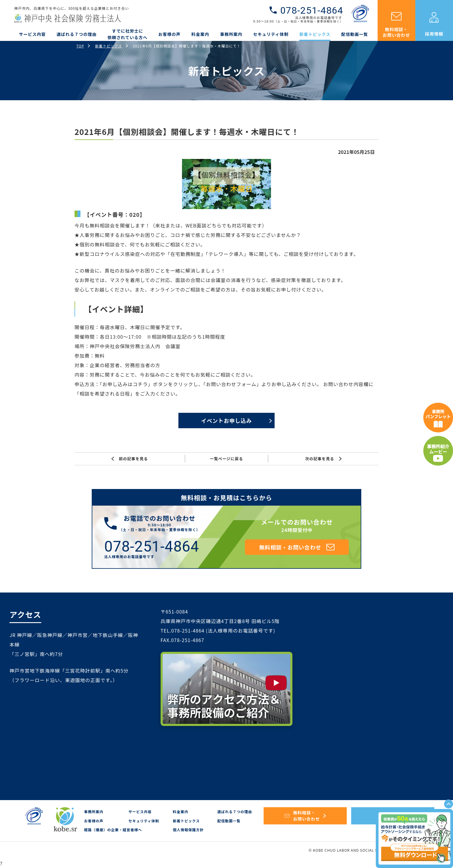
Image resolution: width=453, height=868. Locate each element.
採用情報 (434, 34)
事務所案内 (231, 34)
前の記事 (130, 459)
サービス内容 (32, 34)
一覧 (227, 459)
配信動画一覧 (355, 34)
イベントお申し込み (226, 421)
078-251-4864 (312, 10)
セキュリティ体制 (271, 34)
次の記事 (323, 459)
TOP (80, 46)
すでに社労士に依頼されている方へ (127, 34)
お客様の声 (169, 34)
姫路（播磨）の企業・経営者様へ (113, 830)
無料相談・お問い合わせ (396, 32)
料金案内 (200, 34)
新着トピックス (315, 34)
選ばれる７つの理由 (77, 34)
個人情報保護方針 (188, 830)
